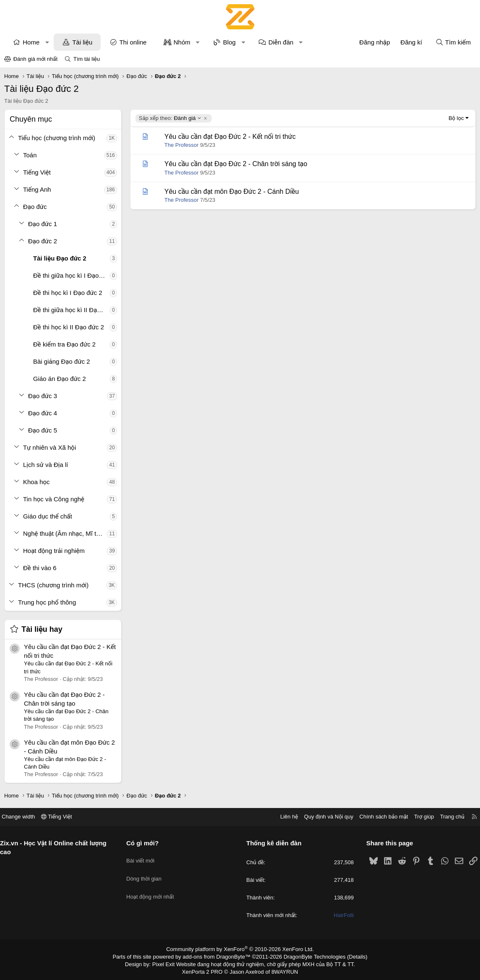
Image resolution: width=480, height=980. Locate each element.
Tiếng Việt (37, 172)
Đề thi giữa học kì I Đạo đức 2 (71, 275)
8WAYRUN (282, 970)
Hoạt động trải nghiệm (54, 551)
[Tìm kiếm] (453, 42)
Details (348, 956)
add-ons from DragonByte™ (218, 956)
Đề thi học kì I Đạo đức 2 (68, 293)
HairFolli (341, 916)
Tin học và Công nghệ (54, 499)
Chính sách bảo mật (377, 817)
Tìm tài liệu (87, 59)
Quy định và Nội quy (322, 817)
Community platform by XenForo (240, 949)
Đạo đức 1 (43, 224)
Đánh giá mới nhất (36, 59)
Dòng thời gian (147, 872)
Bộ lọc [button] (456, 118)
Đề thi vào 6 (40, 568)
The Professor (182, 145)
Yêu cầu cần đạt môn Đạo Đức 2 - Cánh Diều (232, 192)
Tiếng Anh (37, 189)
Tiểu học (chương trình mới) (57, 138)
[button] (47, 42)
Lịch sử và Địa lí (45, 465)
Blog (229, 42)
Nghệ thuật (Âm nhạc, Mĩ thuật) (65, 533)
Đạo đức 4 (43, 413)
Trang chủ (446, 817)
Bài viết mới (144, 857)
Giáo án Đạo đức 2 (60, 379)
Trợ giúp (418, 817)
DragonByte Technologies (309, 956)
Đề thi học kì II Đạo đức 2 (69, 327)
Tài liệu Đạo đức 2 (60, 258)
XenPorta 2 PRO (205, 970)
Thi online (133, 42)
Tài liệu (82, 42)
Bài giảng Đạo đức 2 (62, 361)
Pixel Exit (169, 963)
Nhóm (182, 42)
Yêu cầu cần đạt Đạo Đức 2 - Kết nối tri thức (230, 137)
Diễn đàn (281, 42)
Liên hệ (283, 817)
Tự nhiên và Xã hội (49, 447)
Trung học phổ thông (47, 602)
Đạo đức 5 (43, 430)
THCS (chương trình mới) (53, 585)
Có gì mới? (146, 843)
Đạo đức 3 (43, 396)
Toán (30, 155)
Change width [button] (25, 817)
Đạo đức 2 (43, 241)
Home (31, 42)
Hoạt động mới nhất (153, 887)
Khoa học (36, 482)
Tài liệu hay (42, 629)
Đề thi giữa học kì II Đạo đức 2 (71, 310)
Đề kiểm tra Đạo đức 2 (64, 344)
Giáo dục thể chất (48, 516)
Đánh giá (170, 118)
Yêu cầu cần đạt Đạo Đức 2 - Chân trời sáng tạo (236, 164)
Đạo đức (35, 207)
